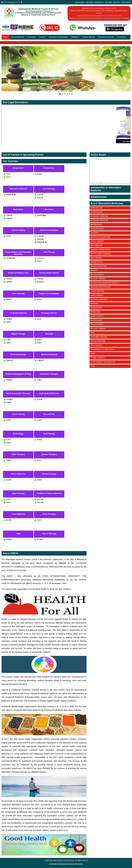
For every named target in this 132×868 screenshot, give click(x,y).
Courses (42, 37)
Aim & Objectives (17, 37)
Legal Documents (80, 2)
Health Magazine (126, 2)
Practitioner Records (106, 37)
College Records (89, 37)
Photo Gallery (108, 2)
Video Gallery (117, 2)
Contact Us (121, 37)
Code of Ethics (90, 2)
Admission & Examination (58, 37)
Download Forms (99, 2)
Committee (32, 37)
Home (5, 37)
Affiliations (75, 37)
